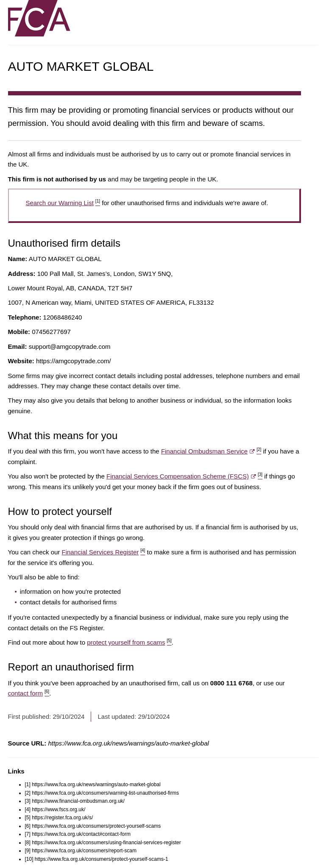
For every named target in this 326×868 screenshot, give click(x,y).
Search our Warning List (63, 203)
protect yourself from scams (129, 642)
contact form (29, 693)
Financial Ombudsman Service (211, 451)
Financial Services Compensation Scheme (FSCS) (184, 476)
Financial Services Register (104, 552)
